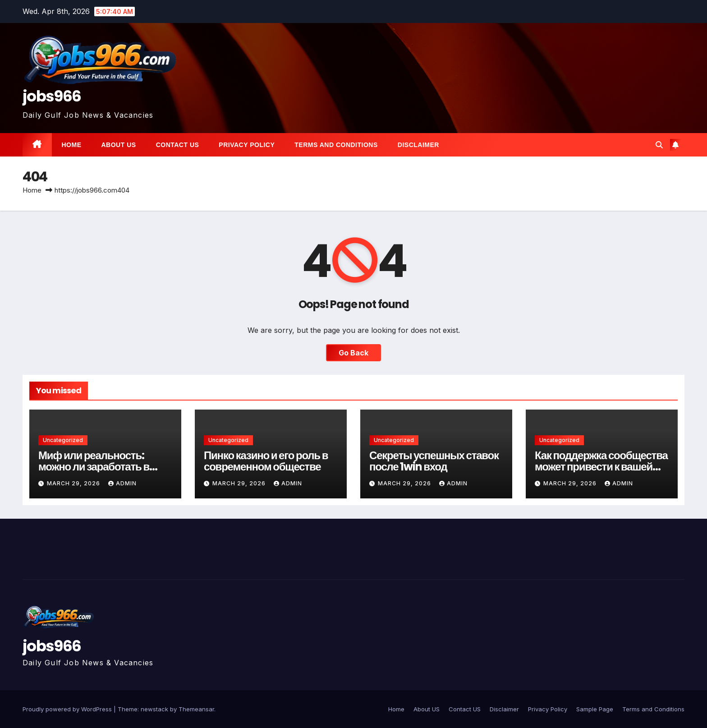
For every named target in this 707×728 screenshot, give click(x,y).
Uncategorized (63, 440)
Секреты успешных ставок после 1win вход (434, 461)
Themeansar (196, 709)
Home (72, 145)
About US (119, 145)
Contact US (178, 145)
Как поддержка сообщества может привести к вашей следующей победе (601, 467)
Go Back (353, 353)
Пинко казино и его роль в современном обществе (266, 461)
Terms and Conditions (336, 145)
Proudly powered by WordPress (68, 709)
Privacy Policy (247, 145)
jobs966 (52, 96)
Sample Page (595, 709)
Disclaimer (418, 145)
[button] (659, 145)
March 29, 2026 (74, 483)
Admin (122, 483)
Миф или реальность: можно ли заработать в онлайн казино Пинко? (94, 467)
